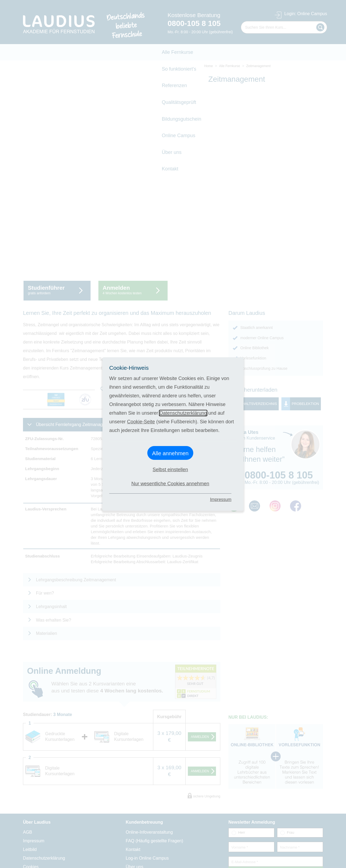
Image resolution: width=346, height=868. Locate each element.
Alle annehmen (170, 453)
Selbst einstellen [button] (170, 470)
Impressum (221, 499)
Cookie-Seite (141, 422)
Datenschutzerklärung (183, 413)
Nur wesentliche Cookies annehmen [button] (170, 484)
